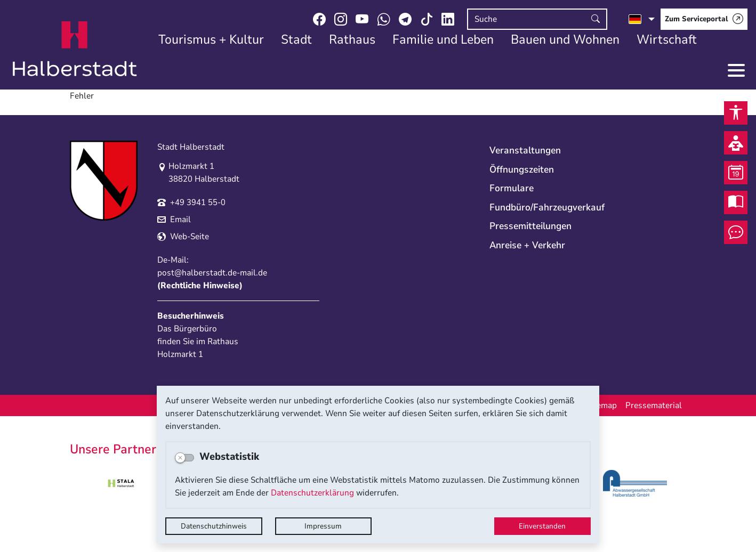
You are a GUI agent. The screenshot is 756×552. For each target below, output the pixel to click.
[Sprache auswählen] (642, 19)
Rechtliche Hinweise (200, 286)
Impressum (323, 526)
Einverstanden (542, 526)
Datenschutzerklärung (312, 493)
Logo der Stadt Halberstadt (75, 49)
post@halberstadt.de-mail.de (212, 273)
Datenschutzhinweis (214, 526)
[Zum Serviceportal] (704, 19)
